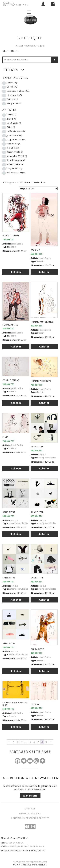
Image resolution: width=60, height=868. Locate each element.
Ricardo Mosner (16, 160)
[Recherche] (54, 60)
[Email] (30, 761)
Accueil (20, 46)
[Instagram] (36, 761)
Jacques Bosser (16, 139)
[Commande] (38, 188)
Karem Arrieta (15, 152)
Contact (30, 809)
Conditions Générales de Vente (30, 818)
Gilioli (11, 127)
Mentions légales (30, 813)
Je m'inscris (30, 796)
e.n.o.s (11, 119)
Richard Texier (15, 164)
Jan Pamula (14, 144)
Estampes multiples (18, 91)
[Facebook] (18, 761)
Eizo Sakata (14, 123)
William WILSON (16, 173)
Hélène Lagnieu (16, 131)
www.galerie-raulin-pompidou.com (30, 862)
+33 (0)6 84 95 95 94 (14, 843)
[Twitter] (24, 761)
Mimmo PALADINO (17, 156)
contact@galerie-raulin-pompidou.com (26, 846)
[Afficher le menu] (29, 12)
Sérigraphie (14, 103)
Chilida (11, 115)
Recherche (10, 51)
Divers (12, 83)
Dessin (12, 87)
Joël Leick (13, 148)
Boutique (30, 46)
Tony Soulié (14, 168)
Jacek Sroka (14, 135)
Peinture (12, 99)
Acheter (16, 272)
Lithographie (14, 95)
